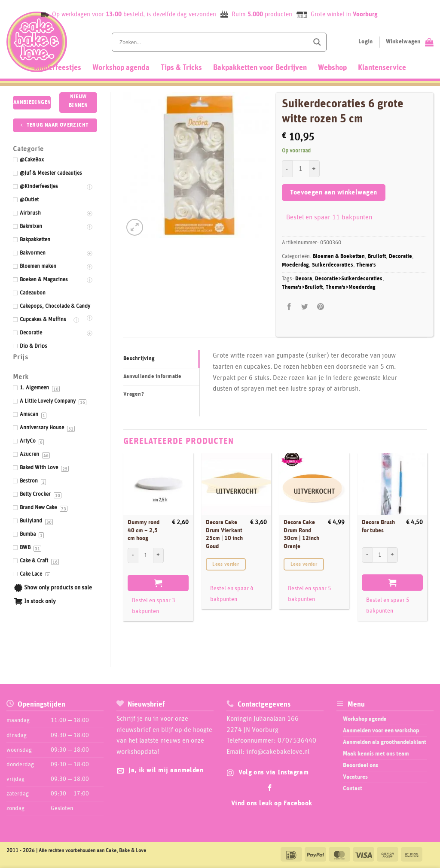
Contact (353, 789)
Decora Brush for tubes (378, 527)
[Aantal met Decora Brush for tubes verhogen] (393, 555)
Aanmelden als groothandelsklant (385, 742)
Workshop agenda (121, 68)
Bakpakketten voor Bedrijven (260, 68)
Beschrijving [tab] (139, 359)
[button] (135, 227)
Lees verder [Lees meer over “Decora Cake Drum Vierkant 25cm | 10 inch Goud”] (226, 564)
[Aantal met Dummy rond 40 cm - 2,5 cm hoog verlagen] (133, 555)
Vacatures (355, 777)
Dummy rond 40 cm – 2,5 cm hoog (144, 530)
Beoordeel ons (361, 765)
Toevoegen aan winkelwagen (334, 193)
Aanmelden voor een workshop (381, 731)
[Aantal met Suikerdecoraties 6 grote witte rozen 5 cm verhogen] (315, 169)
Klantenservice (382, 68)
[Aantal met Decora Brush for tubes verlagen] (367, 555)
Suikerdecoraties (333, 265)
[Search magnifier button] (317, 42)
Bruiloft (377, 256)
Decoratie (400, 256)
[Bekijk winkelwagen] (410, 42)
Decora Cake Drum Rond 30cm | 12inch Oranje (301, 534)
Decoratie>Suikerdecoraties (349, 279)
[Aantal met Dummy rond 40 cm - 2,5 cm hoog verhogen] (159, 555)
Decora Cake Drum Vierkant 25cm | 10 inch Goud (224, 534)
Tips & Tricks (181, 68)
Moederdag (295, 265)
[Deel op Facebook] (289, 307)
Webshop (332, 68)
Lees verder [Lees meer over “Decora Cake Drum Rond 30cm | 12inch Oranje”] (304, 564)
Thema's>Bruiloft (302, 287)
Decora (304, 279)
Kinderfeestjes (58, 68)
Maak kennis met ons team (376, 754)
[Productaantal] (301, 169)
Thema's (366, 265)
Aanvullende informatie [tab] (153, 377)
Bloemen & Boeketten (339, 256)
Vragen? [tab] (134, 394)
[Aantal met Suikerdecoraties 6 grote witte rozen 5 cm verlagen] (287, 169)
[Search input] (213, 42)
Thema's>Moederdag (351, 287)
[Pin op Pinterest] (320, 307)
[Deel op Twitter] (305, 307)
